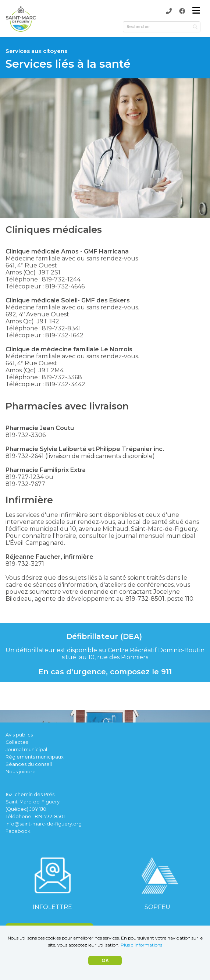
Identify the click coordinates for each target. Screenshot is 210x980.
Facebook (18, 831)
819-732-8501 (50, 816)
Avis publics (19, 735)
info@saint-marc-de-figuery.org (44, 824)
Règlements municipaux (35, 757)
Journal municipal (26, 750)
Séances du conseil (29, 764)
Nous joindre (21, 772)
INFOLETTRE (52, 907)
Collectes (17, 742)
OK (105, 960)
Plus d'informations (141, 945)
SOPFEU (157, 907)
